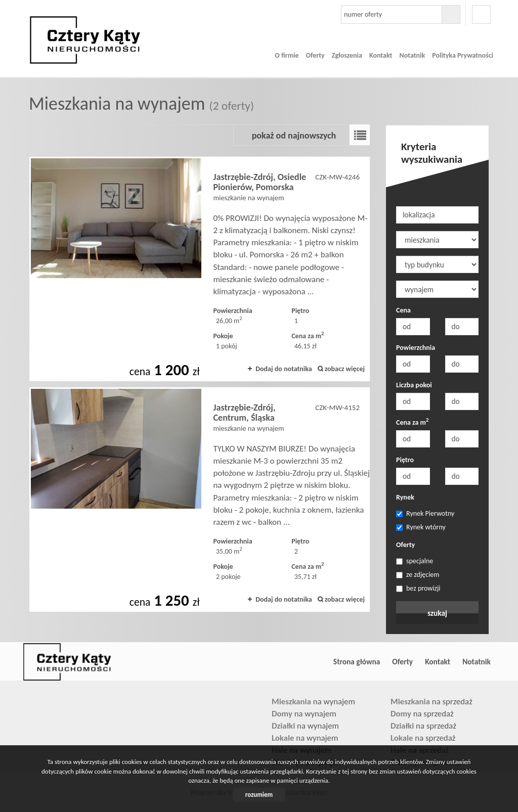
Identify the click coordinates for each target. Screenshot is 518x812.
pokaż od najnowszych (294, 136)
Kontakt (381, 55)
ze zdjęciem (418, 575)
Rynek (405, 497)
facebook (481, 14)
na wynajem (313, 702)
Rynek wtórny (421, 527)
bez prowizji (418, 588)
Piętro (405, 460)
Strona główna (357, 662)
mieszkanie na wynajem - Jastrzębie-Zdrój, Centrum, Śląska (200, 500)
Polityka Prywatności (463, 55)
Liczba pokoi (414, 385)
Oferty (315, 55)
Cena (403, 310)
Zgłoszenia (347, 55)
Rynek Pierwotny (425, 513)
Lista (360, 135)
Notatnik (412, 55)
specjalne (415, 561)
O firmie (287, 55)
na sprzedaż (431, 702)
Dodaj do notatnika (284, 369)
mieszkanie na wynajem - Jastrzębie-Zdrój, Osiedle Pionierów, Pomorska (200, 269)
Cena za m (412, 422)
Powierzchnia (416, 348)
